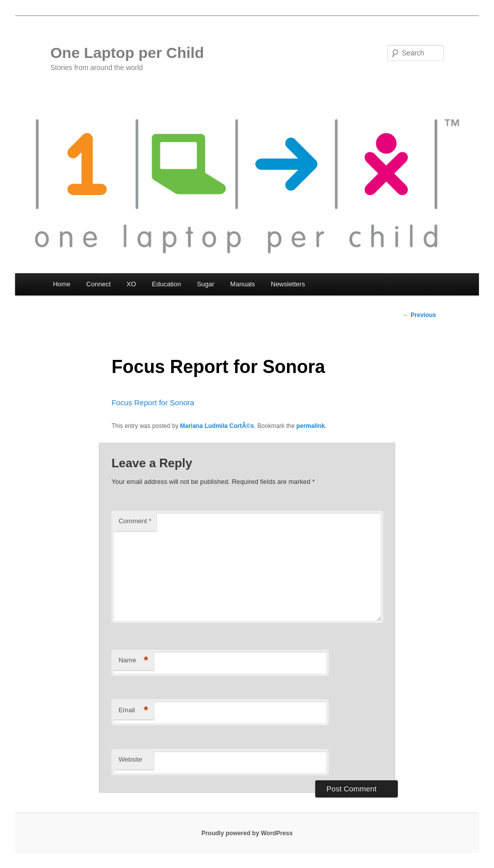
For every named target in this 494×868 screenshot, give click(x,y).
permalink (310, 426)
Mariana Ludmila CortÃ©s (217, 426)
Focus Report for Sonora (153, 402)
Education (167, 284)
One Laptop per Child (127, 53)
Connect (98, 284)
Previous (419, 315)
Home (62, 284)
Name (133, 661)
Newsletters (288, 284)
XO (131, 284)
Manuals (242, 284)
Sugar (206, 284)
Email (133, 710)
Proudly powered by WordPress (247, 833)
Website (130, 759)
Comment (135, 521)
